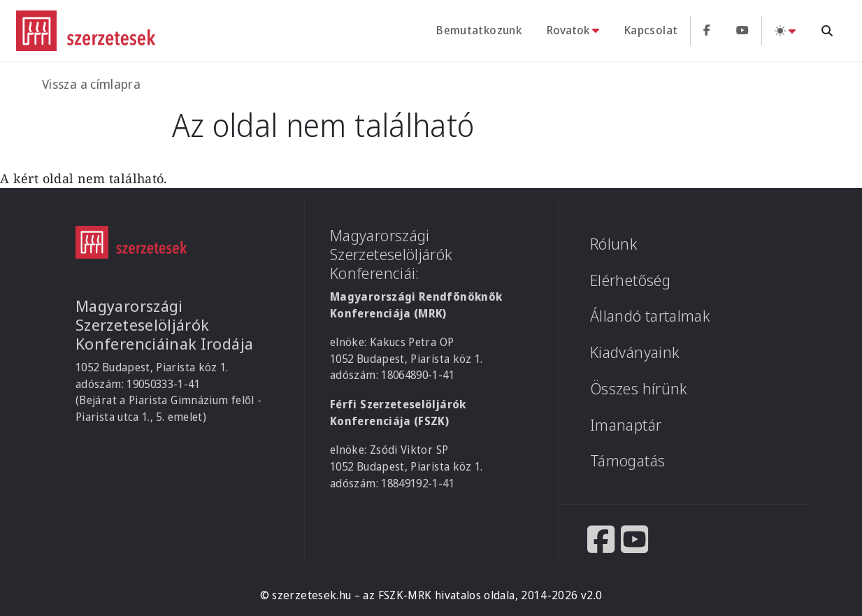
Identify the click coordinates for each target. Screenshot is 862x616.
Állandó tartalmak (650, 316)
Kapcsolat (651, 30)
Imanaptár (626, 425)
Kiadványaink (635, 352)
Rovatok (568, 30)
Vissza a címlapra (91, 84)
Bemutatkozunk (479, 30)
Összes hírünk (639, 388)
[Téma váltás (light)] (785, 30)
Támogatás (627, 460)
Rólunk (614, 244)
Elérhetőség (630, 280)
